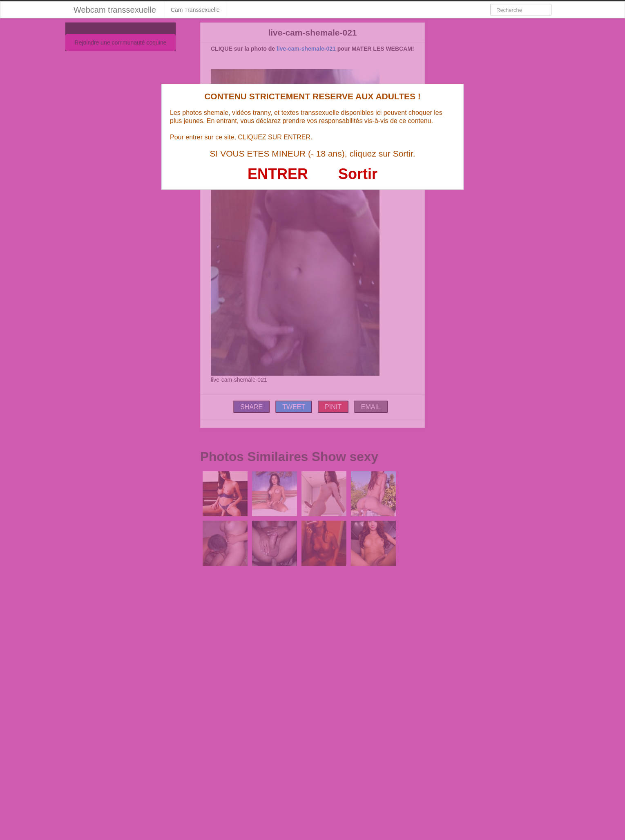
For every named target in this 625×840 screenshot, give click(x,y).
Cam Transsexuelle (195, 10)
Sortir (358, 174)
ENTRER (278, 174)
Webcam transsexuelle (115, 10)
